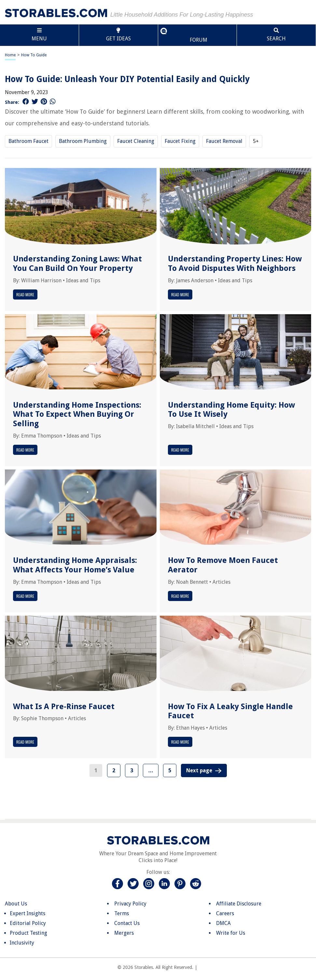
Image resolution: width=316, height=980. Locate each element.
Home (10, 55)
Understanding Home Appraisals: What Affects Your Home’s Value (75, 565)
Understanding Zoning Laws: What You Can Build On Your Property (77, 264)
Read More (25, 294)
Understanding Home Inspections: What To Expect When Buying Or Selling (77, 414)
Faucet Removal (224, 141)
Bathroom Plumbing (83, 141)
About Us (16, 904)
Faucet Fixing (180, 141)
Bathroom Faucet (28, 141)
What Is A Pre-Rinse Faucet (64, 707)
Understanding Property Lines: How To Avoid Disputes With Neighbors (235, 264)
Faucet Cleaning (136, 141)
